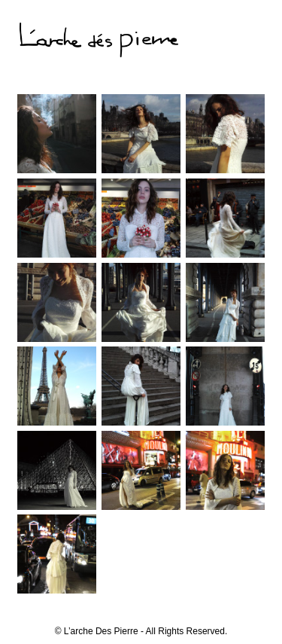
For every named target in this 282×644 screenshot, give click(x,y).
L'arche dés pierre (99, 43)
